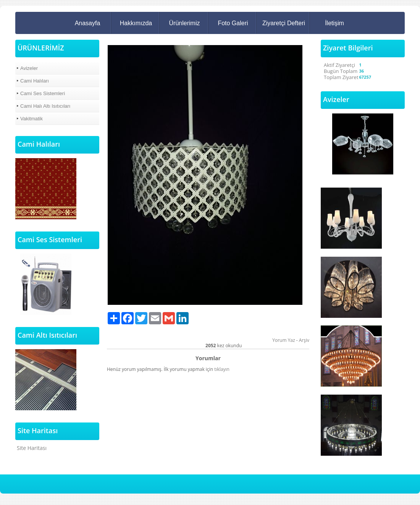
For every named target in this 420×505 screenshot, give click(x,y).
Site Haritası (32, 448)
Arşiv (304, 340)
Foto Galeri (233, 23)
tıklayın (222, 369)
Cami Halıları (35, 81)
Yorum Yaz (283, 340)
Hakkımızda (136, 23)
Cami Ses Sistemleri (43, 93)
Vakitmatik (31, 119)
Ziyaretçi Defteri (284, 23)
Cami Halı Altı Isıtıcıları (45, 106)
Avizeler (29, 68)
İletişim (334, 23)
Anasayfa (88, 23)
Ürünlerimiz (185, 23)
